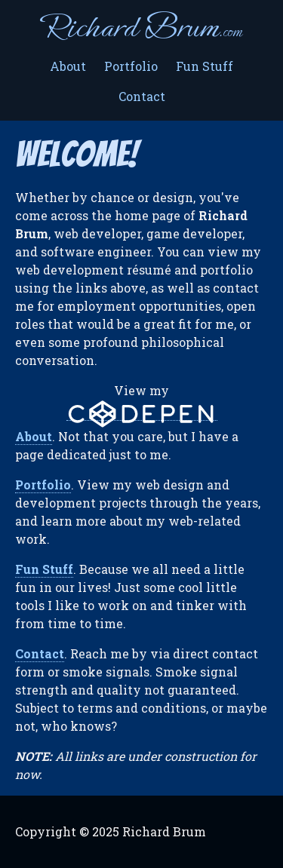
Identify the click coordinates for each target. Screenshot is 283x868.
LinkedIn (256, 832)
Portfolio (131, 66)
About (68, 66)
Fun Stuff (205, 66)
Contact (142, 96)
